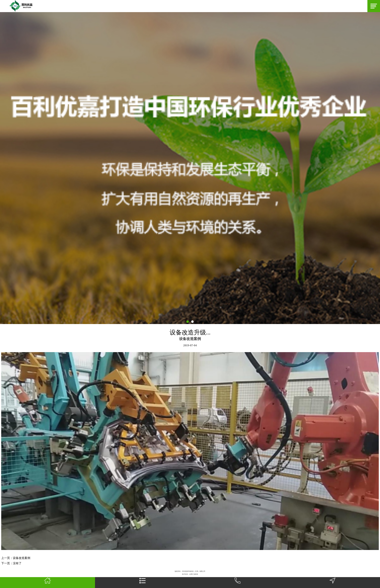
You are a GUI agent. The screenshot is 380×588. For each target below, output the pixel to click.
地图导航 (332, 583)
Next (2, 168)
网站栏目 (142, 583)
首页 (47, 583)
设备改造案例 (22, 558)
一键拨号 (237, 583)
